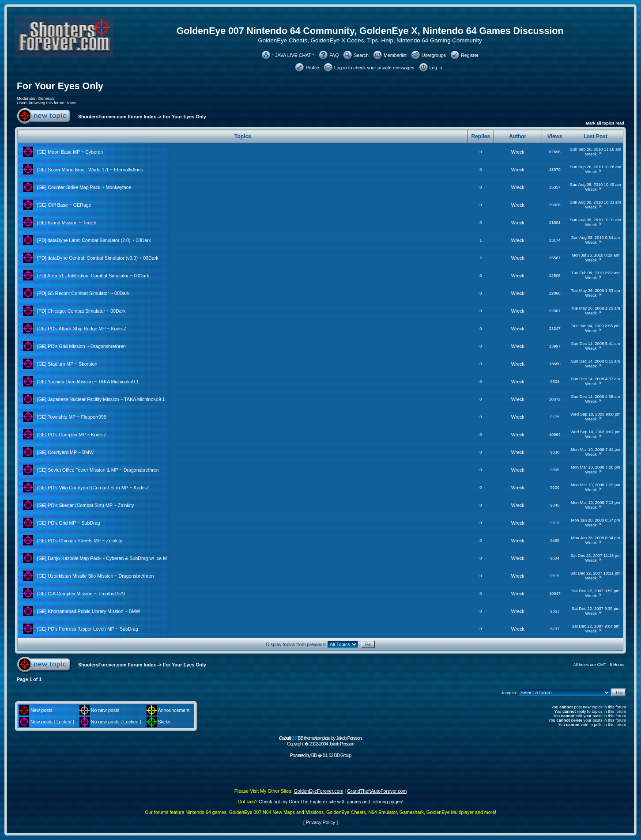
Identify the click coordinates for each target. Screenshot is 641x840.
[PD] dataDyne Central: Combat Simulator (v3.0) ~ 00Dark (98, 258)
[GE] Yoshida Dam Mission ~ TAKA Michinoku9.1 (88, 382)
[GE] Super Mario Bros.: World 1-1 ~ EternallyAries (90, 170)
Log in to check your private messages (374, 68)
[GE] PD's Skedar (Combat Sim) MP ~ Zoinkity (85, 505)
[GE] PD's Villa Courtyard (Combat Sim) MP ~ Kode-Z (93, 488)
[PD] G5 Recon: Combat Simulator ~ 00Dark (83, 293)
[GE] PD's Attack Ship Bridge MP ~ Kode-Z (82, 329)
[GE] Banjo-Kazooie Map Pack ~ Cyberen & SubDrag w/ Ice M (102, 558)
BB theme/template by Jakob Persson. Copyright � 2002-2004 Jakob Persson (320, 741)
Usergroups (434, 55)
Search (361, 55)
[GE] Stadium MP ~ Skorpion (67, 364)
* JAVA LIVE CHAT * (293, 55)
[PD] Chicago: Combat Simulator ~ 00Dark (81, 311)
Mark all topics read (605, 123)
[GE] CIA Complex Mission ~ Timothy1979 (81, 594)
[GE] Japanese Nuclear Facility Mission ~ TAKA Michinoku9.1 (101, 399)
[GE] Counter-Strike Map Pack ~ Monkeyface (84, 187)
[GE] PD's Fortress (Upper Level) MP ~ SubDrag (88, 629)
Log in (436, 68)
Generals (46, 98)
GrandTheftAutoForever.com (377, 791)
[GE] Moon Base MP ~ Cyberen (70, 152)
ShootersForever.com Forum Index (117, 117)
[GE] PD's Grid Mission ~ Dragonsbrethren (81, 346)
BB (314, 755)
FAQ (334, 55)
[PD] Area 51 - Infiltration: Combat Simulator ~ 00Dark (93, 276)
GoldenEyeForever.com (319, 791)
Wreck (518, 152)
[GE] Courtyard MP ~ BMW (65, 452)
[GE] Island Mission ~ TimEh (67, 223)
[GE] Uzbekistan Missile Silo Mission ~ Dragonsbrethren (95, 576)
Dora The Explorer (308, 802)
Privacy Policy (320, 822)
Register (470, 55)
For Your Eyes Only (60, 86)
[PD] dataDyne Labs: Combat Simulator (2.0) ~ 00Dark (94, 240)
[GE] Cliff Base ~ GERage (64, 205)
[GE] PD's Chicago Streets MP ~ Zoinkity (80, 541)
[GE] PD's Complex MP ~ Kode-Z (72, 435)
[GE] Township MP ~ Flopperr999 (72, 417)
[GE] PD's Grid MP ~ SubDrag (69, 523)
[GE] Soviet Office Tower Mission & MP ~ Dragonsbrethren (98, 470)
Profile (312, 68)
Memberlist (395, 55)
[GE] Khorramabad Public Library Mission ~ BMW (89, 611)
